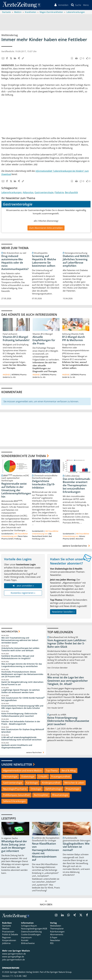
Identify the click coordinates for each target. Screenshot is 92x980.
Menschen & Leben (74, 783)
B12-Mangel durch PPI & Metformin (74, 339)
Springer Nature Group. (61, 972)
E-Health (43, 777)
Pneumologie (73, 789)
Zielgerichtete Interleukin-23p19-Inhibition (43, 485)
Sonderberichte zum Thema (24, 456)
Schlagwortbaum (29, 926)
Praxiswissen (8, 932)
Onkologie (36, 789)
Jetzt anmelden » (23, 586)
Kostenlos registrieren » (23, 593)
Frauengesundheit (61, 777)
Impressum (26, 938)
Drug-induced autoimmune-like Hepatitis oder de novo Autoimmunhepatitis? (15, 263)
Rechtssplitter (41, 795)
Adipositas (28, 193)
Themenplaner (57, 929)
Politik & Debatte (10, 935)
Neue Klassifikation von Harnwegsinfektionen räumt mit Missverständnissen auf (45, 852)
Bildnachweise (28, 944)
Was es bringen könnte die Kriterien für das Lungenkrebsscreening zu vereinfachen (22, 665)
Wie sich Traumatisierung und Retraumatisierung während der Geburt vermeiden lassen (20, 640)
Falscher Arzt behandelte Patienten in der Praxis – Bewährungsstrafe (21, 723)
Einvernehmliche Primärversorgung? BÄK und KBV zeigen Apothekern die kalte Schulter (22, 707)
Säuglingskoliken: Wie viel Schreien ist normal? (76, 847)
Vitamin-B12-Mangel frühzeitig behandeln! (16, 339)
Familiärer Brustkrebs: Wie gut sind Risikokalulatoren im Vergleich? (18, 658)
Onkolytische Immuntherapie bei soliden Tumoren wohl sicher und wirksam (20, 650)
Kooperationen (9, 941)
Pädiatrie (59, 193)
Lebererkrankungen (11, 193)
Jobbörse (6, 944)
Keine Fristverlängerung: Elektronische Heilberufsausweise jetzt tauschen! (19, 715)
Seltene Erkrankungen (14, 801)
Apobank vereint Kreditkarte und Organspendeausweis (17, 747)
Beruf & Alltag (69, 771)
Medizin (6, 929)
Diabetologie (28, 777)
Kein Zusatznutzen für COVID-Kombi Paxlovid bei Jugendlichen (23, 699)
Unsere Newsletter (17, 765)
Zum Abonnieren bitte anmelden (46, 228)
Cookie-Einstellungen (31, 935)
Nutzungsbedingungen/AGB (34, 929)
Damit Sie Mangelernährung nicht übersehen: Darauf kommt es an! (23, 684)
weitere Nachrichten (35, 753)
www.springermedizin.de (14, 954)
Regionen (7, 938)
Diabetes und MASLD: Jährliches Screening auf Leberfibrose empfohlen (76, 261)
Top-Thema (52, 771)
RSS (52, 944)
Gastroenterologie (44, 193)
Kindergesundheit (51, 783)
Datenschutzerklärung (31, 932)
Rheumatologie (60, 795)
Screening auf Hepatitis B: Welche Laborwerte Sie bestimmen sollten (44, 261)
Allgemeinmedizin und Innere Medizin (22, 771)
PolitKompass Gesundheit (16, 795)
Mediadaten (56, 926)
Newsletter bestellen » (63, 612)
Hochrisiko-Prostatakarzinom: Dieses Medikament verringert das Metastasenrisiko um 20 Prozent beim (22, 674)
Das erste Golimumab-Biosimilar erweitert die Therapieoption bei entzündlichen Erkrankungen (77, 486)
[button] (86, 5)
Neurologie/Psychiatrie (15, 789)
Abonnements (57, 935)
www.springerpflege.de (13, 957)
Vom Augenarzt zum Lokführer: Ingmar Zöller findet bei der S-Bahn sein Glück (67, 644)
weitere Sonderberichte (77, 546)
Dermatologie (10, 777)
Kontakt (25, 941)
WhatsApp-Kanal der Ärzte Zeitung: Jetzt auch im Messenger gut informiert (14, 846)
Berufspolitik (71, 193)
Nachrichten (10, 632)
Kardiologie (32, 783)
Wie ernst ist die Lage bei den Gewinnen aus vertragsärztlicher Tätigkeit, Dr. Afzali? (68, 681)
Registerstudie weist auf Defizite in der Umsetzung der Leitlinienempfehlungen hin (16, 491)
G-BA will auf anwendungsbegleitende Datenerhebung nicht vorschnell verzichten (21, 739)
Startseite (7, 926)
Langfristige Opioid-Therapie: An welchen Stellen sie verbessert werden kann (21, 692)
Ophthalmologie (53, 789)
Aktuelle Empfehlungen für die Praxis (44, 341)
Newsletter (55, 941)
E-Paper (54, 938)
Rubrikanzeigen (57, 932)
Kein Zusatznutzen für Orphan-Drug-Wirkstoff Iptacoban (23, 731)
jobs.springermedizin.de (13, 960)
